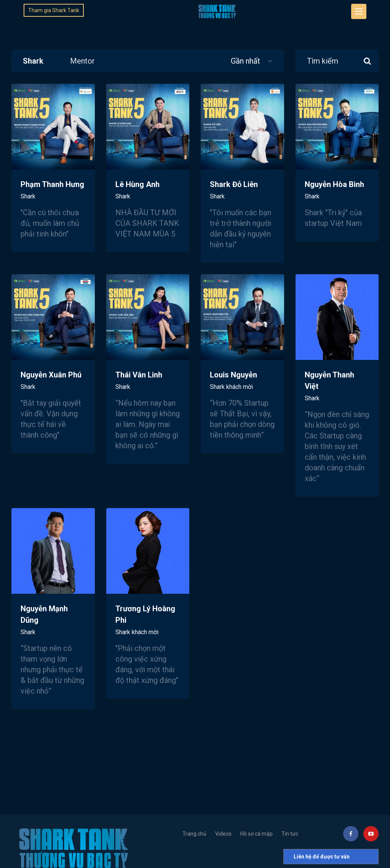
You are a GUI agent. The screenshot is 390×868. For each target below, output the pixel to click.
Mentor (82, 61)
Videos (223, 834)
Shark (33, 61)
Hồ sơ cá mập (257, 834)
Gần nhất (252, 61)
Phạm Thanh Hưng (52, 190)
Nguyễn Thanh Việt (329, 386)
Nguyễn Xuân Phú (51, 380)
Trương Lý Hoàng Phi (145, 620)
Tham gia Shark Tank (54, 10)
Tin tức (290, 834)
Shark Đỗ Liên (234, 190)
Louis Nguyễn (233, 380)
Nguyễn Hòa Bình (334, 190)
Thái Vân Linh (139, 380)
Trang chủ (194, 834)
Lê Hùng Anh (137, 190)
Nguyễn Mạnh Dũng (44, 620)
